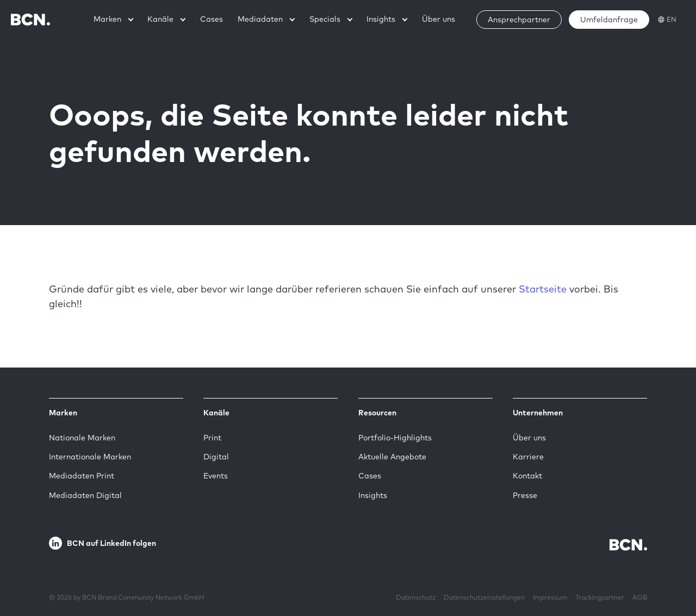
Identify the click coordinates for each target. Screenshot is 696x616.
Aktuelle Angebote (392, 457)
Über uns (529, 438)
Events (216, 476)
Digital (216, 457)
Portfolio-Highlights (395, 438)
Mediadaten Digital (85, 495)
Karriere (528, 457)
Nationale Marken (82, 438)
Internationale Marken (90, 457)
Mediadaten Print (82, 476)
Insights (373, 495)
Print (212, 438)
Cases (370, 476)
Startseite (543, 289)
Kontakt (527, 476)
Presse (525, 495)
